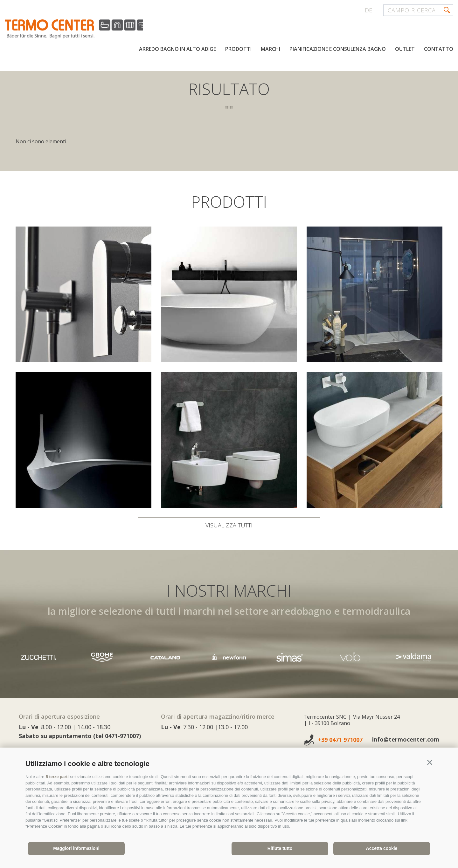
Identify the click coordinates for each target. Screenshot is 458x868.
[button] (430, 763)
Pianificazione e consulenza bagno (338, 50)
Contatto (439, 50)
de (368, 10)
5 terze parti (57, 777)
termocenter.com (81, 30)
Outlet (405, 50)
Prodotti (238, 50)
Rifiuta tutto (280, 848)
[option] (229, 657)
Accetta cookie (382, 848)
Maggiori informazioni (76, 848)
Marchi (271, 50)
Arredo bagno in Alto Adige (177, 50)
